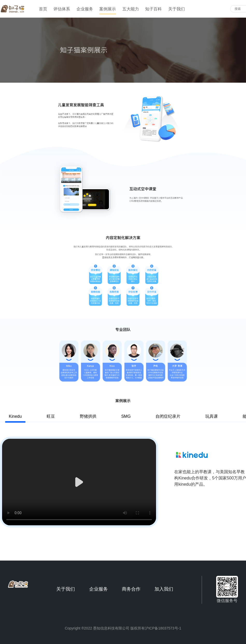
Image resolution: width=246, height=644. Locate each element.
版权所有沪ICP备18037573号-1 (156, 628)
